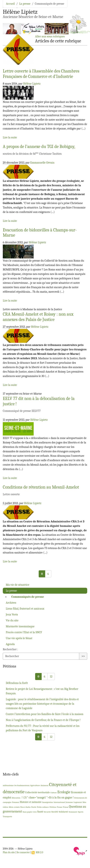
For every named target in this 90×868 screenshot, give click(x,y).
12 (51, 677)
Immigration (48, 802)
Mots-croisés (14, 807)
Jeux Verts (12, 615)
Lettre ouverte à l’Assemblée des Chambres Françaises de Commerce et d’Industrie (41, 74)
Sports (81, 812)
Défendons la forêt (17, 683)
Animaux (44, 785)
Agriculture (35, 785)
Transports (7, 816)
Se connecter (23, 852)
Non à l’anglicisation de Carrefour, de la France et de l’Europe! (43, 720)
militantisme (8, 785)
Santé (40, 812)
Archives (11, 603)
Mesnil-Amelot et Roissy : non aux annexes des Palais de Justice (38, 317)
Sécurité (47, 812)
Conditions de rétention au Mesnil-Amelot (41, 487)
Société (55, 812)
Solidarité (63, 812)
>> (83, 656)
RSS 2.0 (37, 852)
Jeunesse (69, 802)
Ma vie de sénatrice (17, 585)
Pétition (53, 807)
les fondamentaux (22, 785)
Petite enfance (43, 807)
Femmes (16, 802)
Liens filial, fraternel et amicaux (25, 609)
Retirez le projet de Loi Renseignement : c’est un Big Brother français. (42, 691)
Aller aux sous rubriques (50, 36)
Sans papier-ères (30, 812)
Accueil (10, 4)
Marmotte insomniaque (20, 626)
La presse (25, 4)
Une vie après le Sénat (19, 638)
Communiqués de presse (28, 597)
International (59, 802)
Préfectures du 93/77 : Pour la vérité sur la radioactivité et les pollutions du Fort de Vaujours (43, 728)
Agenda (10, 644)
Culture (54, 793)
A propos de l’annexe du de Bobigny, (39, 147)
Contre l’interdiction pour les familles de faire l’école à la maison (45, 714)
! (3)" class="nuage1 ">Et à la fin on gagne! (47, 798)
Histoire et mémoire (31, 802)
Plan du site (9, 852)
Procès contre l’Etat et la (24, 632)
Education (16, 798)
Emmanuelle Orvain (42, 163)
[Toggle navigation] (82, 8)
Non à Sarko (25, 807)
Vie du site (12, 620)
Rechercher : (10, 649)
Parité (34, 807)
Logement (78, 802)
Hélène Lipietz (32, 84)
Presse (59, 807)
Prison (66, 807)
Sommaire (73, 812)
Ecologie (64, 792)
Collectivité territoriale (37, 792)
